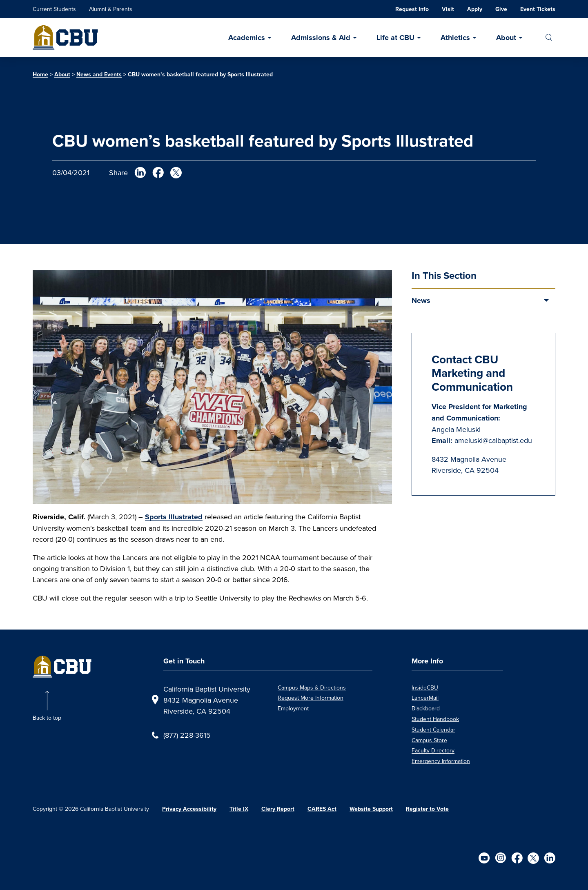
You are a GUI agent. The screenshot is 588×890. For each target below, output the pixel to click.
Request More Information (311, 698)
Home (40, 75)
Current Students (54, 9)
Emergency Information (441, 761)
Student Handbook (435, 719)
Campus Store (429, 740)
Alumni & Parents (111, 9)
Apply (475, 9)
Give (501, 9)
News (421, 300)
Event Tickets (538, 9)
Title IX (239, 809)
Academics (247, 38)
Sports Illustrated (174, 517)
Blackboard (426, 708)
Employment (293, 708)
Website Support (371, 809)
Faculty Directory (433, 750)
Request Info (412, 9)
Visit (448, 9)
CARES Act (322, 809)
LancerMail (425, 698)
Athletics (455, 38)
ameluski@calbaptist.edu (493, 440)
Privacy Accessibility (189, 809)
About (506, 38)
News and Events (99, 75)
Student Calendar (433, 730)
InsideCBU (425, 688)
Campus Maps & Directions (312, 688)
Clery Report (278, 809)
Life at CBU (395, 38)
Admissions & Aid (321, 38)
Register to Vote (427, 809)
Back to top (47, 718)
